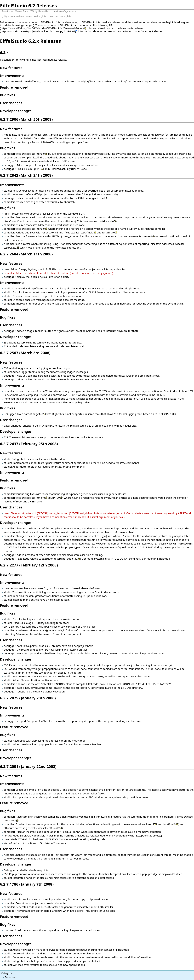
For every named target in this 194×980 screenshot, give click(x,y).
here (140, 28)
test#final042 (88, 232)
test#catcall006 (108, 221)
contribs (56, 11)
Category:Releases (152, 31)
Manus (41, 11)
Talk (48, 11)
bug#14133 (37, 169)
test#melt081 (40, 498)
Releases (10, 977)
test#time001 (40, 630)
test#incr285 (11, 820)
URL (112, 25)
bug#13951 (73, 559)
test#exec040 (147, 236)
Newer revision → (57, 16)
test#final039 (171, 824)
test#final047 (110, 232)
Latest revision (33, 16)
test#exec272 (149, 824)
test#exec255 (12, 248)
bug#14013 (39, 414)
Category (6, 973)
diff (4, 16)
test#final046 (40, 154)
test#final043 (40, 229)
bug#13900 (56, 498)
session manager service (41, 950)
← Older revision (16, 16)
